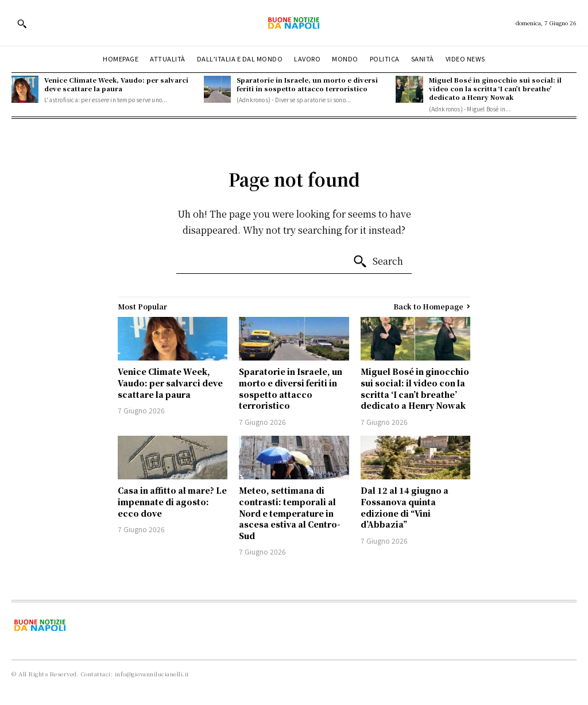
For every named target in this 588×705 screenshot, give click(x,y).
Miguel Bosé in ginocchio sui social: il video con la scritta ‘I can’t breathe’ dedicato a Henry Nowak (495, 89)
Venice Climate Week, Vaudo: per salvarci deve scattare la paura (116, 84)
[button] (22, 24)
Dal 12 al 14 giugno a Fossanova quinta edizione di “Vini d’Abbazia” (405, 507)
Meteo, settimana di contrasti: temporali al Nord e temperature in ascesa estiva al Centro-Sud (290, 513)
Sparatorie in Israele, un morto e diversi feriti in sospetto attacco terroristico (307, 84)
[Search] (378, 262)
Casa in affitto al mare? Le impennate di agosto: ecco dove (172, 501)
